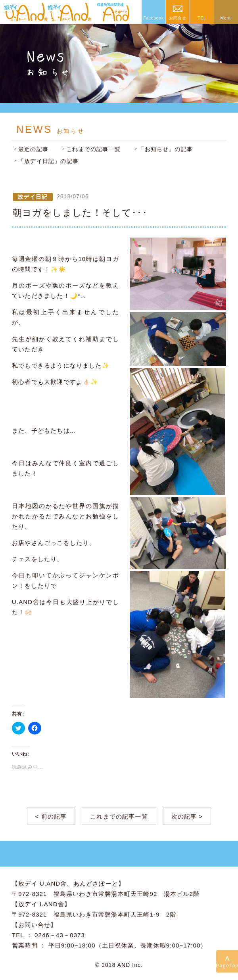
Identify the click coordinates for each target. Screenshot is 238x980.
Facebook (154, 18)
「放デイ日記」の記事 (48, 161)
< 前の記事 (51, 817)
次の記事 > (187, 817)
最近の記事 (33, 149)
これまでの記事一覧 (93, 149)
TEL (202, 18)
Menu (226, 18)
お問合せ (178, 18)
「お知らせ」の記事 (166, 149)
